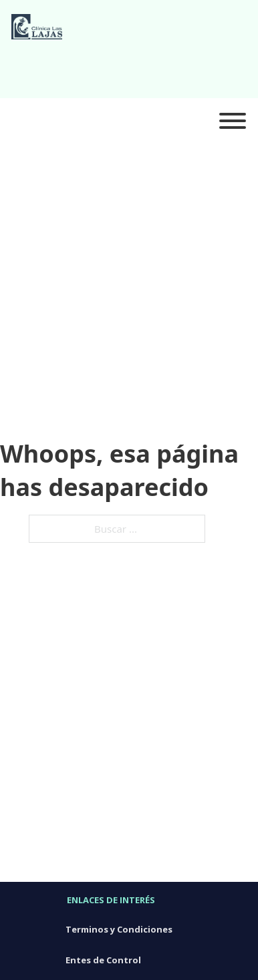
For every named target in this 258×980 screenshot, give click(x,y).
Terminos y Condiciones (119, 929)
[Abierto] (233, 121)
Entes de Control (103, 960)
